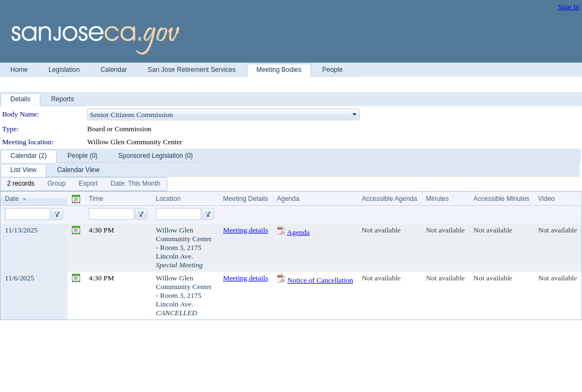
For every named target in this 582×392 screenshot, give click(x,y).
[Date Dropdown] (135, 184)
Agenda (298, 232)
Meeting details (245, 230)
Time (96, 199)
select (355, 114)
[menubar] (84, 184)
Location (168, 199)
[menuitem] (21, 184)
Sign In (569, 7)
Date (12, 199)
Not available (381, 230)
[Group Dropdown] (56, 184)
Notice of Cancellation (320, 280)
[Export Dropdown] (88, 184)
